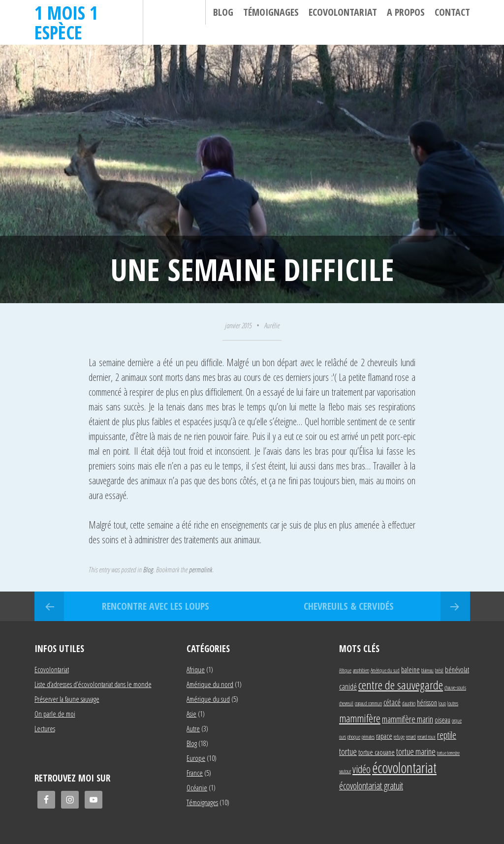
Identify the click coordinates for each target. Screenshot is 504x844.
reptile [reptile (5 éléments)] (447, 735)
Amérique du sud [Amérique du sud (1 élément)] (385, 670)
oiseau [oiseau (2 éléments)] (442, 720)
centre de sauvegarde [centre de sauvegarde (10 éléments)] (401, 685)
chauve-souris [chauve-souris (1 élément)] (455, 688)
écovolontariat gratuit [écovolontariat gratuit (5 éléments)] (371, 786)
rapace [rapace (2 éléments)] (384, 736)
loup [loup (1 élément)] (442, 703)
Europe (196, 758)
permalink (201, 569)
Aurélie (272, 325)
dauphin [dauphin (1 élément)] (409, 703)
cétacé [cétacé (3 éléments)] (392, 702)
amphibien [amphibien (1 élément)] (361, 670)
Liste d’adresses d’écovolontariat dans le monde (93, 684)
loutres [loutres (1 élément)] (453, 703)
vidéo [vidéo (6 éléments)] (362, 769)
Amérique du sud (208, 699)
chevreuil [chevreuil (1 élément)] (346, 703)
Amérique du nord (210, 684)
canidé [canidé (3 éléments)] (348, 686)
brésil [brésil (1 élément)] (439, 670)
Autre (193, 728)
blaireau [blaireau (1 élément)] (427, 670)
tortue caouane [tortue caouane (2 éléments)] (377, 752)
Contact (452, 12)
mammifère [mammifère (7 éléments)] (360, 718)
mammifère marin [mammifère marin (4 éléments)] (408, 719)
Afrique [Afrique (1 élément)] (345, 670)
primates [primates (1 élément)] (368, 737)
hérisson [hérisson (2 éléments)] (427, 703)
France (195, 773)
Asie (191, 714)
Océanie (197, 787)
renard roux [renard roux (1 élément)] (426, 737)
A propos (406, 12)
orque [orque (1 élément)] (457, 720)
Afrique (196, 669)
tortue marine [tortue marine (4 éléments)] (416, 751)
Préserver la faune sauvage (67, 699)
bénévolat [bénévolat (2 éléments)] (457, 670)
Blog (223, 12)
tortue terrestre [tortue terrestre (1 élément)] (448, 753)
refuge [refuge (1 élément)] (399, 737)
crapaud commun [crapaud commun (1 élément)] (368, 703)
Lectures (45, 728)
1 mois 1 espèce (66, 22)
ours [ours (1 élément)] (343, 737)
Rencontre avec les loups (156, 606)
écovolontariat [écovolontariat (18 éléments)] (404, 768)
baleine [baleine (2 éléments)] (410, 670)
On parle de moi (55, 714)
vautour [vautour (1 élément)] (345, 771)
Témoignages (271, 12)
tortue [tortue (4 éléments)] (348, 751)
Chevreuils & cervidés (349, 606)
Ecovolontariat (343, 12)
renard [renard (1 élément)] (411, 737)
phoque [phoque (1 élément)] (354, 737)
